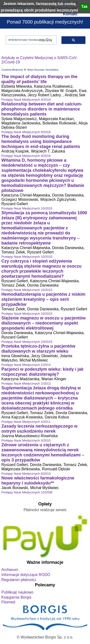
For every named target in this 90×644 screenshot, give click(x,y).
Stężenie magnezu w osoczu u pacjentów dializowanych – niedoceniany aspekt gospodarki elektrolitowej (44, 323)
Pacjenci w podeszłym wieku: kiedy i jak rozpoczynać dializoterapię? (42, 372)
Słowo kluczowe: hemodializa (43, 70)
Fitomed (8, 602)
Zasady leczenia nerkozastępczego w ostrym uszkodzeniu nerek (39, 429)
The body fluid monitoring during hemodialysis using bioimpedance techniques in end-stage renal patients (41, 141)
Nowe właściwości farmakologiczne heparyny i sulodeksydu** (38, 481)
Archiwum (10, 570)
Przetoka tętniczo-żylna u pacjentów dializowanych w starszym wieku (38, 349)
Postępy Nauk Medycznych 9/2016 (26, 132)
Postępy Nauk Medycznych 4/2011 (26, 422)
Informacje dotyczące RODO (26, 575)
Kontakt (70, 14)
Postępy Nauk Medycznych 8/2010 (26, 474)
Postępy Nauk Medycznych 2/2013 (26, 365)
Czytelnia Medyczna (12, 70)
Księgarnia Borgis (16, 597)
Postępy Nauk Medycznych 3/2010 (26, 440)
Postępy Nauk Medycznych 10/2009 (27, 492)
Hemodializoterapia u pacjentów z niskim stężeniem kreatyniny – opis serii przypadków (43, 299)
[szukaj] (30, 40)
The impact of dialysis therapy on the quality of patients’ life (39, 79)
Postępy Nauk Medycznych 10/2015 (27, 208)
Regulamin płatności (19, 580)
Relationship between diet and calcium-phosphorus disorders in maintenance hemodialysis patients (42, 109)
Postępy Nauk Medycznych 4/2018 (26, 100)
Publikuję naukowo (17, 592)
